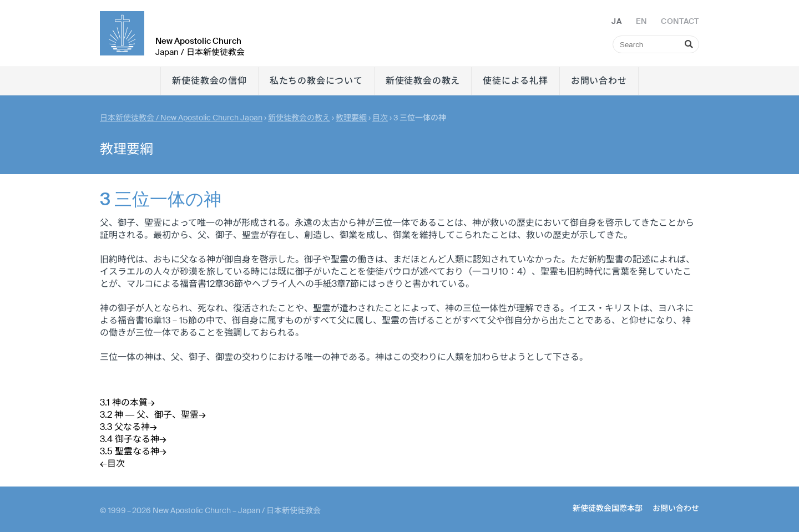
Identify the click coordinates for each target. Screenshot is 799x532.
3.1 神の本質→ (127, 402)
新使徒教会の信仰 (209, 81)
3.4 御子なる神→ (133, 439)
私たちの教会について (316, 81)
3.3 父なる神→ (128, 427)
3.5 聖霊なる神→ (133, 451)
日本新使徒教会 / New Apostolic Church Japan (181, 118)
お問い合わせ (599, 81)
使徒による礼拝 (515, 81)
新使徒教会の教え (423, 81)
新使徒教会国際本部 (608, 508)
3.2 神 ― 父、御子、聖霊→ (153, 415)
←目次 (112, 463)
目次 (380, 118)
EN (641, 21)
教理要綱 (351, 118)
